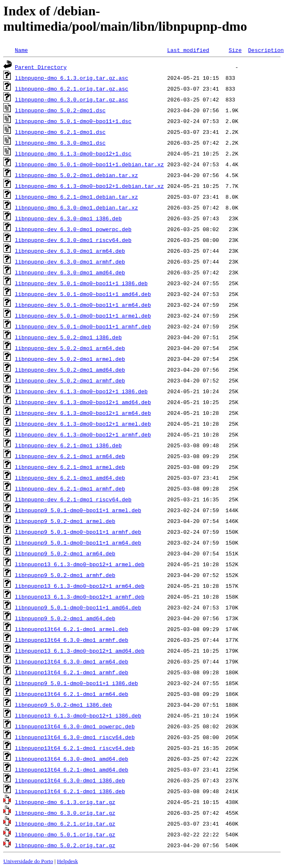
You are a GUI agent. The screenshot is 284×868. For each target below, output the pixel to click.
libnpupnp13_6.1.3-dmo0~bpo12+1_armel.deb (80, 564)
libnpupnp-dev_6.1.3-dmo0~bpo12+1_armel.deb (83, 424)
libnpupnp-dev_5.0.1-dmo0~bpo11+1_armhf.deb (83, 326)
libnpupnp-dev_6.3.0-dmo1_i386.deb (68, 218)
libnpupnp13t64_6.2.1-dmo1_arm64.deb (72, 694)
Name (21, 50)
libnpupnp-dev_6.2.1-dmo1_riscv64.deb (73, 499)
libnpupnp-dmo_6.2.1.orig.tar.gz (65, 824)
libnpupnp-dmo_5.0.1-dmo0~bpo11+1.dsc (73, 121)
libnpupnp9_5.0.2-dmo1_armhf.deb (65, 575)
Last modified (188, 50)
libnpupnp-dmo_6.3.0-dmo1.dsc (60, 143)
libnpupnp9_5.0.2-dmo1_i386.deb (64, 705)
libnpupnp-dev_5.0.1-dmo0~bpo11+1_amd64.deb (83, 294)
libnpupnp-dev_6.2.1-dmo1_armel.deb (70, 467)
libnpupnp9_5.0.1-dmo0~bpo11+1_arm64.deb (78, 542)
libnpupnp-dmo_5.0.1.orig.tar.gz (65, 834)
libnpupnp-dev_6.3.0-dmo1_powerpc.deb (73, 229)
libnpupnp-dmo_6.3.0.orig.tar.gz (65, 813)
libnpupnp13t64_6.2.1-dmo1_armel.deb (72, 629)
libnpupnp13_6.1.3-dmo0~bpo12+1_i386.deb (78, 715)
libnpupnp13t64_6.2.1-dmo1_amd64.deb (72, 769)
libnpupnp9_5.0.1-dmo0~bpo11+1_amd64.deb (78, 607)
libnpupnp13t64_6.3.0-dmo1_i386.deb (70, 780)
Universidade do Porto (28, 861)
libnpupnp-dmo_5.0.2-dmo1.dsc (60, 110)
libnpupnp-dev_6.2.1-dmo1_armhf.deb (70, 488)
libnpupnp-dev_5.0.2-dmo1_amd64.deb (70, 370)
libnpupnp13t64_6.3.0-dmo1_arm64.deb (72, 661)
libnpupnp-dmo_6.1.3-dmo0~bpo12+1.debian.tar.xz (89, 186)
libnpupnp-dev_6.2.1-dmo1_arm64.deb (70, 456)
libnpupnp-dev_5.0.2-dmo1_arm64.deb (70, 348)
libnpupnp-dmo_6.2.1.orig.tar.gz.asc (72, 89)
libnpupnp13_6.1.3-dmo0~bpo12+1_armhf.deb (80, 597)
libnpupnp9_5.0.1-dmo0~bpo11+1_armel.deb (78, 510)
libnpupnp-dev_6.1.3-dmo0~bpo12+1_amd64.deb (83, 402)
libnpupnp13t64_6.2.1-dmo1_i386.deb (70, 791)
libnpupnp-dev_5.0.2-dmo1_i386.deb (68, 337)
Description (266, 50)
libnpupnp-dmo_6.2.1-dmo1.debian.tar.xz (76, 197)
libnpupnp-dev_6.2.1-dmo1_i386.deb (68, 445)
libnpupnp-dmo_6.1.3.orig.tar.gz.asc (72, 78)
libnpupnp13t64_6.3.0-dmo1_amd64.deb (72, 759)
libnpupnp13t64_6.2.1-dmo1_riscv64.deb (75, 748)
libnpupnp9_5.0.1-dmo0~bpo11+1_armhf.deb (78, 532)
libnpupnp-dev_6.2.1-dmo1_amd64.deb (70, 478)
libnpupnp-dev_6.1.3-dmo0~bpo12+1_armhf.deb (83, 434)
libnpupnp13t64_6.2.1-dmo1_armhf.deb (72, 672)
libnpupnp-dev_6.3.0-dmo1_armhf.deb (70, 261)
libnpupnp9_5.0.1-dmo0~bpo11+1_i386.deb (76, 683)
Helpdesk (67, 861)
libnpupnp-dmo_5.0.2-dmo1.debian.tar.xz (76, 175)
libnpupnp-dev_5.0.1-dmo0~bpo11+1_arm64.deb (83, 305)
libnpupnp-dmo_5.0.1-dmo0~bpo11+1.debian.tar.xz (89, 164)
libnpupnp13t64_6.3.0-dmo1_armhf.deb (72, 640)
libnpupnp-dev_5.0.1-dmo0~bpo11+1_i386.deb (81, 283)
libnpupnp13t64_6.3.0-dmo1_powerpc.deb (75, 726)
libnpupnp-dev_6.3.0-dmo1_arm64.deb (70, 251)
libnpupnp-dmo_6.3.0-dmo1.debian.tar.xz (76, 207)
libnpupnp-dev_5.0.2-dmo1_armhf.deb (70, 380)
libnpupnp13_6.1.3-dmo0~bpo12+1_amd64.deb (80, 651)
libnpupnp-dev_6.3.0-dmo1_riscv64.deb (73, 240)
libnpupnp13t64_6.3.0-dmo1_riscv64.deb (75, 737)
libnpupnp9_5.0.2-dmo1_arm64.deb (65, 553)
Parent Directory (41, 67)
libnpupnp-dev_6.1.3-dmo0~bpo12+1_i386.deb (81, 391)
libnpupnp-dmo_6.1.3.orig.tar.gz (65, 802)
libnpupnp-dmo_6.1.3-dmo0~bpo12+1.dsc (73, 153)
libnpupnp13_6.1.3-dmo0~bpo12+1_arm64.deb (80, 586)
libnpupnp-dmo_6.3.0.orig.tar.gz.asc (72, 99)
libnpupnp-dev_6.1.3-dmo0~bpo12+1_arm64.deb (83, 413)
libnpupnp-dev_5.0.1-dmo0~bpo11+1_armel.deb (83, 316)
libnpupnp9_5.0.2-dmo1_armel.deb (65, 521)
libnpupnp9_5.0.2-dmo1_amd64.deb (65, 618)
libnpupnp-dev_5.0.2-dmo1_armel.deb (70, 359)
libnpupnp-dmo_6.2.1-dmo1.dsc (60, 132)
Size (235, 50)
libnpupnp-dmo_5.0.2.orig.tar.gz (65, 845)
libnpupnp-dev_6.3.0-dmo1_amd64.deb (70, 272)
